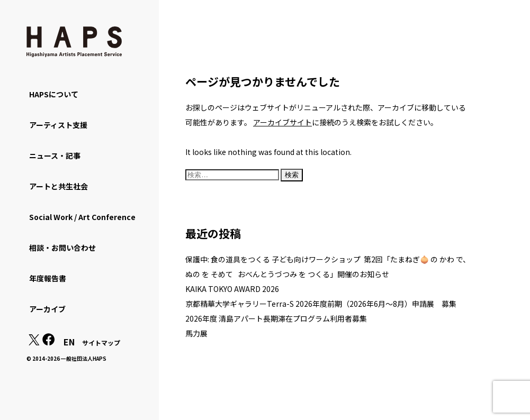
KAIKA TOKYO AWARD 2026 (232, 289)
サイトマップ (101, 343)
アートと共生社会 (59, 186)
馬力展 (196, 333)
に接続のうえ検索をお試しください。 (345, 122)
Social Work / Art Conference (82, 217)
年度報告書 (48, 278)
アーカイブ (47, 309)
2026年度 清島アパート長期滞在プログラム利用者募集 (276, 318)
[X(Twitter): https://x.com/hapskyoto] (34, 342)
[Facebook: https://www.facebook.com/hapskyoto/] (49, 342)
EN (69, 342)
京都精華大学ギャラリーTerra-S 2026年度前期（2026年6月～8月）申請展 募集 (321, 304)
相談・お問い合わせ (62, 248)
